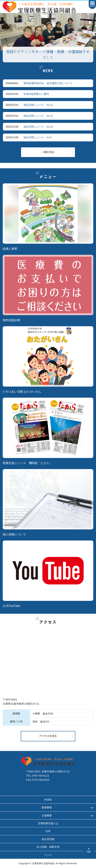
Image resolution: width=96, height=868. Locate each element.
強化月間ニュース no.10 (38, 127)
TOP (89, 852)
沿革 (48, 831)
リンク (48, 855)
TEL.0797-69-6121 (38, 776)
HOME (48, 800)
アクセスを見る (48, 736)
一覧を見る (48, 152)
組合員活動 (48, 839)
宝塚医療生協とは (48, 823)
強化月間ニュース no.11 (38, 116)
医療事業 (47, 807)
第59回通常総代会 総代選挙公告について (48, 83)
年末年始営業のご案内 (36, 94)
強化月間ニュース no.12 (38, 105)
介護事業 (47, 815)
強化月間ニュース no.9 (37, 137)
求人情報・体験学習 (48, 847)
